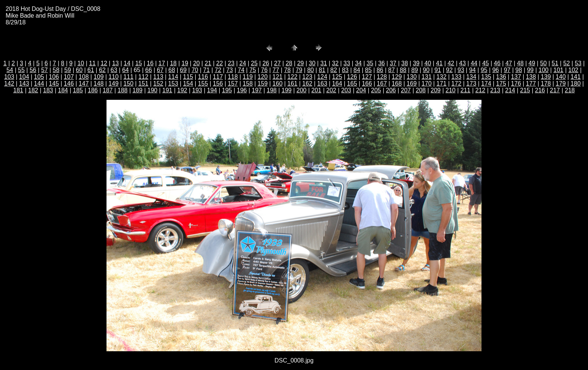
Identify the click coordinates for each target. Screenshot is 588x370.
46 (497, 63)
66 (148, 70)
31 (324, 63)
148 (99, 83)
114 (173, 77)
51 (555, 63)
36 (381, 63)
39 (416, 63)
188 (123, 90)
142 (9, 83)
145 (54, 83)
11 (92, 63)
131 (427, 77)
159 (263, 83)
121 (278, 77)
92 (449, 70)
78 (287, 70)
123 (307, 77)
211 (466, 90)
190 (152, 90)
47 (509, 63)
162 (307, 83)
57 (45, 70)
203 (346, 90)
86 (380, 70)
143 (24, 83)
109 (99, 77)
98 (519, 70)
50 (543, 63)
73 (229, 70)
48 (520, 63)
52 (567, 63)
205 (376, 90)
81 (322, 70)
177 (531, 83)
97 (507, 70)
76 (264, 70)
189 (137, 90)
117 (218, 77)
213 (495, 90)
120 (263, 77)
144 (39, 83)
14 (127, 63)
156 (218, 83)
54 (10, 70)
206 (391, 90)
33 (347, 63)
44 (474, 63)
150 (128, 83)
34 (358, 63)
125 (337, 77)
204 (361, 90)
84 (357, 70)
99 (530, 70)
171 (442, 83)
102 (574, 70)
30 (312, 63)
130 (412, 77)
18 (173, 63)
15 (139, 63)
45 (486, 63)
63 (114, 70)
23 (231, 63)
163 (322, 83)
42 (451, 63)
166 (367, 83)
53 (578, 63)
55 (21, 70)
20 (196, 63)
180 (576, 83)
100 (544, 70)
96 (496, 70)
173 (471, 83)
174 (486, 83)
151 (143, 83)
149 (113, 83)
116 (203, 77)
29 (300, 63)
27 (277, 63)
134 (471, 77)
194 (212, 90)
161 (292, 83)
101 (559, 70)
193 (197, 90)
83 (345, 70)
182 (33, 90)
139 (546, 77)
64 (126, 70)
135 (486, 77)
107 (69, 77)
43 (462, 63)
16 (150, 63)
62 (102, 70)
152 (158, 83)
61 (91, 70)
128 (382, 77)
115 (188, 77)
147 (84, 83)
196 (242, 90)
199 (287, 90)
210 (451, 90)
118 (233, 77)
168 (397, 83)
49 (532, 63)
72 (218, 70)
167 (382, 83)
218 (570, 90)
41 (439, 63)
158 (248, 83)
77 (276, 70)
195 (227, 90)
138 (531, 77)
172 (457, 83)
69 (183, 70)
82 (334, 70)
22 (220, 63)
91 (438, 70)
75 (253, 70)
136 (501, 77)
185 (78, 90)
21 (208, 63)
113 (158, 77)
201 (316, 90)
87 (391, 70)
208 (421, 90)
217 (555, 90)
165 (352, 83)
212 (481, 90)
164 (337, 83)
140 (561, 77)
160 (278, 83)
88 (403, 70)
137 (516, 77)
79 (299, 70)
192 (182, 90)
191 (167, 90)
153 (173, 83)
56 (33, 70)
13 (115, 63)
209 (436, 90)
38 (405, 63)
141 (576, 77)
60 (79, 70)
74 (241, 70)
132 (442, 77)
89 (415, 70)
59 (67, 70)
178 (546, 83)
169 (412, 83)
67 (160, 70)
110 (113, 77)
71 (207, 70)
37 (393, 63)
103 (9, 77)
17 (162, 63)
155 (203, 83)
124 (322, 77)
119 (248, 77)
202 (331, 90)
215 (525, 90)
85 (368, 70)
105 (39, 77)
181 (18, 90)
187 (108, 90)
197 (257, 90)
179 (561, 83)
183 (48, 90)
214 (510, 90)
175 (501, 83)
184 (63, 90)
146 (69, 83)
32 (335, 63)
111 (128, 77)
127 (367, 77)
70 (195, 70)
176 (516, 83)
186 (93, 90)
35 (370, 63)
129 (397, 77)
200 (302, 90)
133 (457, 77)
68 (172, 70)
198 (272, 90)
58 (56, 70)
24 (243, 63)
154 (188, 83)
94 (472, 70)
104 (24, 77)
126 (352, 77)
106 (54, 77)
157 (233, 83)
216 (540, 90)
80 (310, 70)
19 (185, 63)
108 (84, 77)
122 (292, 77)
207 (406, 90)
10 (81, 63)
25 (254, 63)
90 (426, 70)
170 (427, 83)
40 (428, 63)
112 (143, 77)
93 (461, 70)
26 (266, 63)
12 (104, 63)
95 (484, 70)
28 (289, 63)
